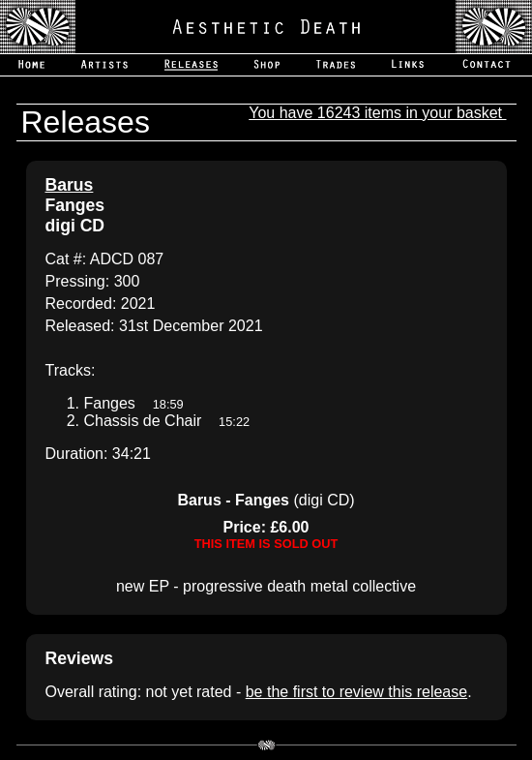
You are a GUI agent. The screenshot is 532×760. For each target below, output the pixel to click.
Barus (70, 185)
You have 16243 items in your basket (377, 113)
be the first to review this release (356, 692)
